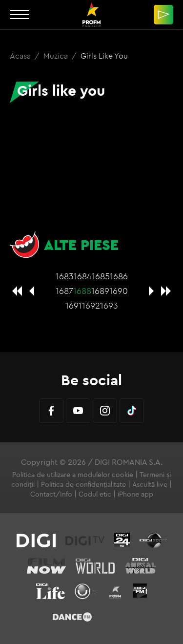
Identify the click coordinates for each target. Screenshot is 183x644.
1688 (82, 291)
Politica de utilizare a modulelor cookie (73, 475)
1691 (74, 305)
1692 (91, 305)
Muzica (57, 56)
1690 (119, 291)
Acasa (21, 56)
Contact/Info (51, 494)
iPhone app (135, 494)
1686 (119, 276)
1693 (109, 305)
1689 (100, 291)
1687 (64, 291)
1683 (65, 276)
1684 (83, 276)
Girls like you (104, 56)
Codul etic (95, 494)
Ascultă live (150, 484)
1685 (101, 276)
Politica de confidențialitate (83, 484)
